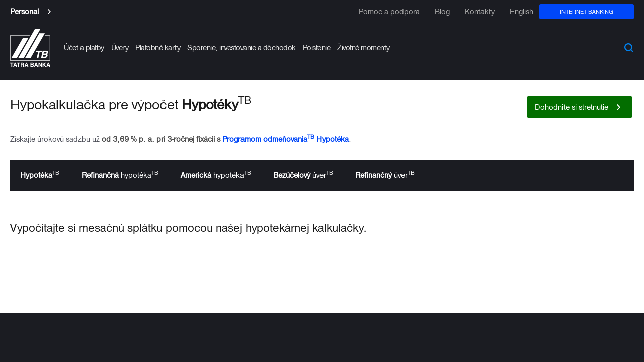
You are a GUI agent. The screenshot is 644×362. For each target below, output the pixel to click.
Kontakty (480, 12)
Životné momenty (364, 48)
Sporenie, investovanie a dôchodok (242, 48)
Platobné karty (158, 48)
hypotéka (120, 174)
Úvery (120, 48)
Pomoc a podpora (389, 12)
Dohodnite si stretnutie (572, 107)
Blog (442, 12)
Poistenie (317, 48)
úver (303, 174)
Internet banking (587, 11)
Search (629, 48)
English (521, 12)
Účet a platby (84, 48)
